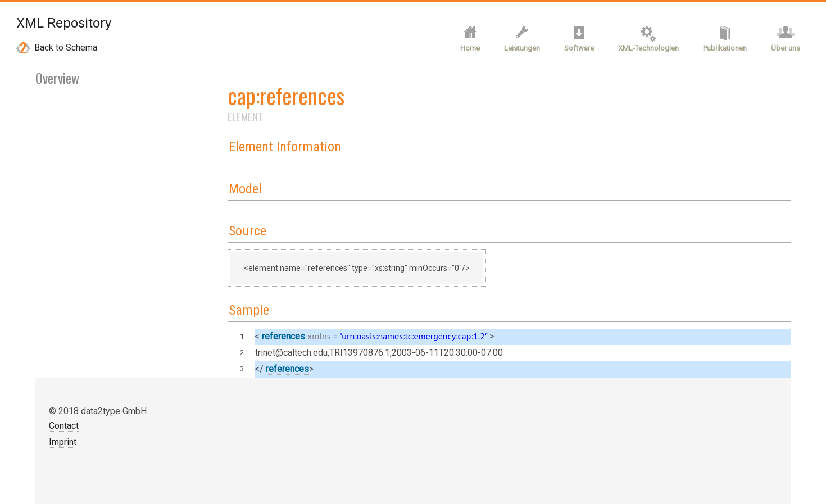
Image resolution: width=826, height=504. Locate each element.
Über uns (786, 48)
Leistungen (522, 48)
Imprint (63, 442)
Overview (57, 78)
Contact (64, 426)
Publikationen (725, 48)
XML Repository (64, 23)
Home (470, 48)
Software (579, 48)
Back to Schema (66, 47)
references (283, 336)
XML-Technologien (648, 48)
